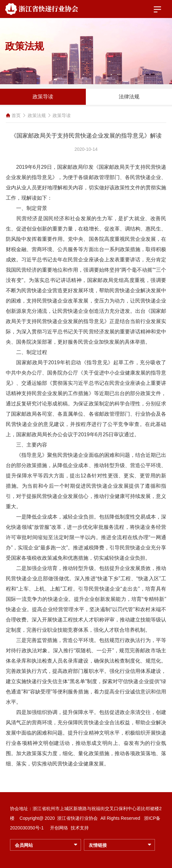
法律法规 (129, 97)
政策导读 (43, 97)
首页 (16, 115)
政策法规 (37, 115)
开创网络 (59, 828)
